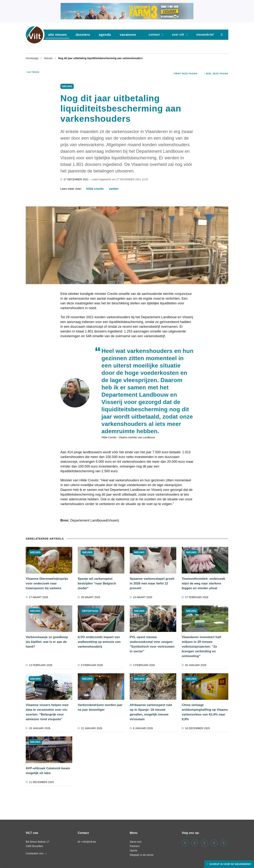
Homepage (32, 58)
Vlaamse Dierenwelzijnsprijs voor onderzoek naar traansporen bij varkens (47, 583)
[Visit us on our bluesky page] (224, 843)
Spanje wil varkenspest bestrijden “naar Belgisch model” (97, 583)
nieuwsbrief (205, 35)
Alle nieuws (58, 35)
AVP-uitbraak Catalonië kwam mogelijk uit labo (48, 771)
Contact (154, 35)
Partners (135, 846)
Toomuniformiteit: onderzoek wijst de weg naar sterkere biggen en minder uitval (203, 583)
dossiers (83, 35)
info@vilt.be (89, 842)
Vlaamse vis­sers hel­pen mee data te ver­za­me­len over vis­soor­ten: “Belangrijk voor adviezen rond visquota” (47, 712)
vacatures (128, 35)
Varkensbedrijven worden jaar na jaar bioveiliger (100, 707)
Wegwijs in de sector (142, 855)
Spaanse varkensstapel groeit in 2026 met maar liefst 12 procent (152, 583)
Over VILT (178, 35)
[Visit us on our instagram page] (204, 843)
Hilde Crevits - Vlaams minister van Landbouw (128, 437)
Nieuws (49, 58)
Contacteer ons (36, 853)
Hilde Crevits (95, 189)
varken (114, 189)
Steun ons (136, 842)
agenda (105, 35)
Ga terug (33, 72)
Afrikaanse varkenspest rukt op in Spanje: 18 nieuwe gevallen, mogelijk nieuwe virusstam (151, 712)
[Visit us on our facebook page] (185, 843)
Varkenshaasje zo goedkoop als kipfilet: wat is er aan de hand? (47, 642)
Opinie (133, 850)
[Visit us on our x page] (214, 843)
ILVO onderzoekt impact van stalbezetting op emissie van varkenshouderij (99, 642)
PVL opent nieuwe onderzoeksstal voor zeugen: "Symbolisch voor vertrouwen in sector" (152, 644)
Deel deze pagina (216, 74)
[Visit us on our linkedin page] (195, 843)
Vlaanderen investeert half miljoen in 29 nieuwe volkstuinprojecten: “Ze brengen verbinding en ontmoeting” (201, 647)
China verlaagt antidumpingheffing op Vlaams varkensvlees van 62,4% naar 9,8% (205, 712)
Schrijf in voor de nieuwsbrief (230, 864)
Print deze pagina (185, 74)
